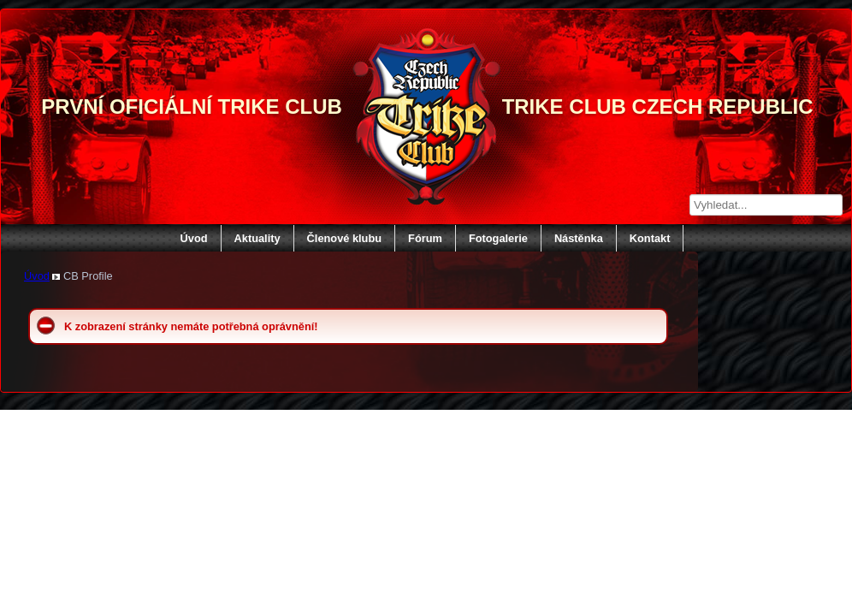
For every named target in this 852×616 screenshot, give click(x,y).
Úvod (194, 238)
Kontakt (650, 238)
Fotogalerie (498, 238)
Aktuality (257, 238)
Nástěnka (579, 238)
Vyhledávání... (690, 195)
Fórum (425, 238)
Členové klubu (344, 238)
